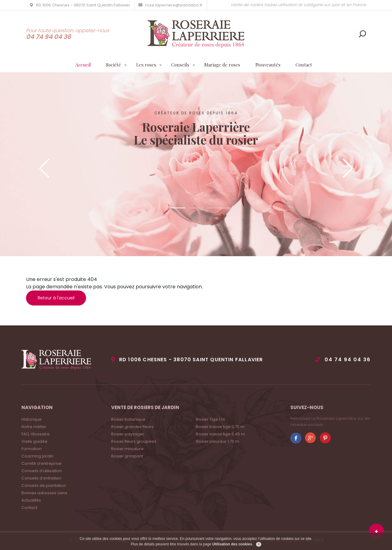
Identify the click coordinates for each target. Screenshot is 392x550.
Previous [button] (44, 168)
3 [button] (214, 208)
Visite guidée (34, 441)
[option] (196, 164)
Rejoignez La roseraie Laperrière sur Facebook (296, 438)
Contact (309, 65)
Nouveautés (271, 65)
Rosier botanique (128, 419)
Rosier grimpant (127, 456)
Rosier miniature (127, 449)
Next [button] (348, 168)
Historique (32, 419)
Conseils (180, 65)
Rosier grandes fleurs (132, 427)
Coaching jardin (37, 456)
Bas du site (376, 531)
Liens (62, 493)
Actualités (31, 500)
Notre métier (34, 427)
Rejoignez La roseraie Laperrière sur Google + (311, 438)
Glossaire (40, 434)
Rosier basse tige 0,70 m (220, 427)
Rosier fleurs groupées (134, 441)
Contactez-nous (196, 192)
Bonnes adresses (39, 493)
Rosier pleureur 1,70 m (218, 441)
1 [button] (178, 208)
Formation (32, 449)
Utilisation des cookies (232, 544)
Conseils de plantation (44, 486)
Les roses (144, 65)
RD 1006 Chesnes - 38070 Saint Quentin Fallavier (193, 360)
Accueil (79, 65)
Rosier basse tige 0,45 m (221, 434)
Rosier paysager (128, 434)
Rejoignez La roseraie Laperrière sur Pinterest (325, 438)
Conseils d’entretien (41, 478)
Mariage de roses (224, 65)
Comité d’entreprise (41, 463)
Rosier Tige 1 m (211, 419)
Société (110, 65)
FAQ (25, 434)
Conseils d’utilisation (42, 471)
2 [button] (196, 208)
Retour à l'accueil (56, 298)
